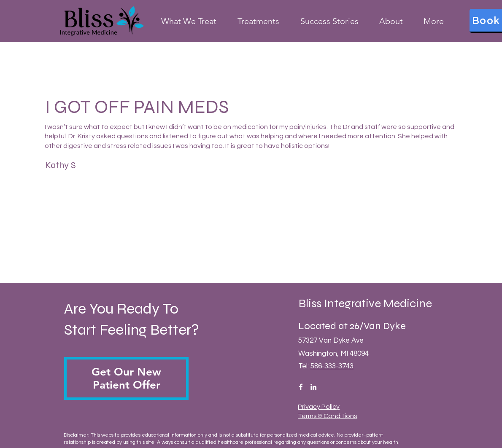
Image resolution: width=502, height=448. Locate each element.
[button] (126, 378)
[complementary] (441, 402)
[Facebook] (301, 387)
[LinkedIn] (313, 387)
